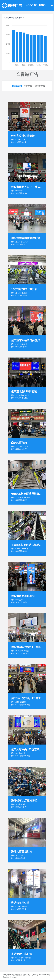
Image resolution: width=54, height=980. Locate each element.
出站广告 (28, 86)
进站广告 (17, 86)
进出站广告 (40, 86)
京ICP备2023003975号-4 (42, 975)
